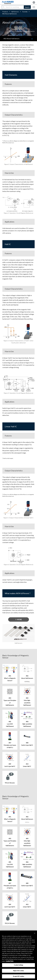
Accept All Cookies (18, 976)
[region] (18, 955)
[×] (35, 933)
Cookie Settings (19, 965)
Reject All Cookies (18, 971)
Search (27, 7)
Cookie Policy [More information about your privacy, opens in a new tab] (10, 961)
